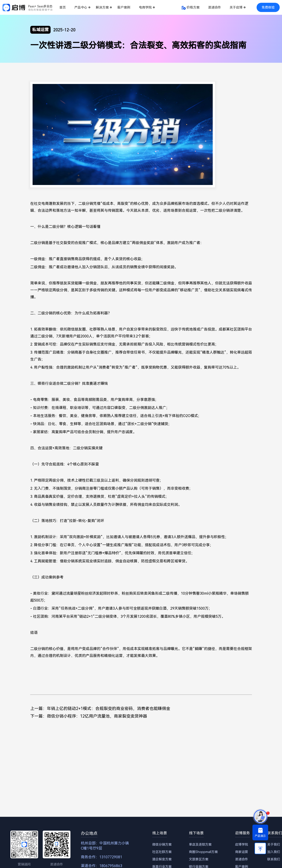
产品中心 (81, 7)
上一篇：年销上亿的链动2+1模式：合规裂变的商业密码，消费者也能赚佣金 (100, 708)
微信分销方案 (162, 844)
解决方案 (102, 7)
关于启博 (236, 7)
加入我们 (274, 852)
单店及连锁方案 (200, 844)
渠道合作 (215, 7)
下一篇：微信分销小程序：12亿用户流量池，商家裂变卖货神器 (89, 716)
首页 (63, 7)
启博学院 (242, 844)
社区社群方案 (162, 852)
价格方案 (193, 7)
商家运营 (242, 852)
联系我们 (274, 859)
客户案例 (124, 7)
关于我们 (274, 844)
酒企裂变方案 (162, 859)
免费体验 (268, 7)
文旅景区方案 (199, 859)
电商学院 (145, 7)
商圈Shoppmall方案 (203, 852)
